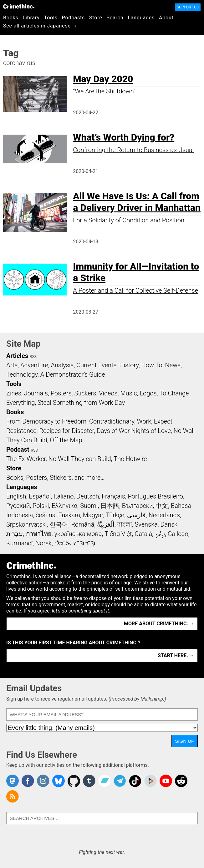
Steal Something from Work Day (81, 403)
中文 (162, 506)
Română (83, 524)
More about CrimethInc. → (159, 624)
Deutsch (88, 496)
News (173, 365)
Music (128, 393)
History (129, 365)
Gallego (178, 534)
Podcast (18, 449)
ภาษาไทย (39, 534)
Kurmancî (19, 543)
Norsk (43, 543)
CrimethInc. (19, 6)
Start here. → (176, 655)
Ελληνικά (64, 506)
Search (115, 18)
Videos (108, 393)
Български (138, 506)
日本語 (110, 506)
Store (96, 18)
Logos (148, 393)
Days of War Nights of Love (134, 431)
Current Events (96, 365)
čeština (46, 515)
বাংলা (125, 524)
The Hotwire (130, 459)
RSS (33, 357)
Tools (51, 18)
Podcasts (73, 18)
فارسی (136, 515)
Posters (61, 393)
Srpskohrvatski (27, 524)
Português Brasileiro (156, 496)
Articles (17, 356)
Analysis (62, 365)
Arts (12, 365)
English (16, 496)
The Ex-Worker (26, 459)
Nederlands (164, 515)
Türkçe (115, 515)
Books (11, 18)
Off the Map (66, 440)
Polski (41, 506)
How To (152, 365)
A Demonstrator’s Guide (73, 374)
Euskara (69, 515)
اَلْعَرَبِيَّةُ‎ (106, 524)
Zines (14, 393)
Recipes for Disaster (66, 431)
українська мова (78, 534)
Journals (36, 393)
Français (113, 496)
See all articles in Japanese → (40, 26)
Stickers (85, 393)
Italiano (64, 496)
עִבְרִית (15, 534)
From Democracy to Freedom (46, 421)
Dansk (169, 524)
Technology (22, 374)
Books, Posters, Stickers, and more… (55, 478)
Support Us (188, 7)
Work (144, 421)
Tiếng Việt (118, 534)
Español (40, 496)
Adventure (34, 365)
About (166, 18)
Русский (18, 506)
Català (143, 534)
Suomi (89, 506)
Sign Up (185, 741)
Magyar (93, 515)
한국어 (59, 524)
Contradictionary (112, 421)
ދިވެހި (160, 534)
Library (31, 18)
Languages (141, 18)
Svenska (146, 524)
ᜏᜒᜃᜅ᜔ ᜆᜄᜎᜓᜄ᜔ (75, 543)
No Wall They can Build (80, 459)
